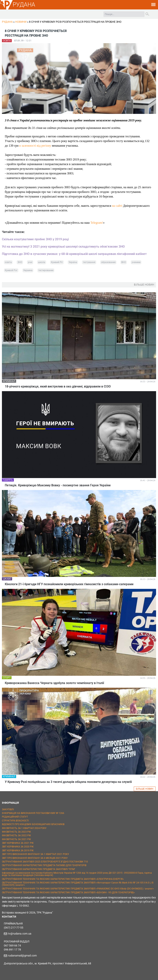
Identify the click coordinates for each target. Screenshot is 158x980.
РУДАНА (24, 5)
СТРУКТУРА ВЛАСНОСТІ (15, 821)
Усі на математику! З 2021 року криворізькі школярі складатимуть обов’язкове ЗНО (63, 247)
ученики (136, 262)
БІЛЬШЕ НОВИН (145, 789)
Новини (21, 22)
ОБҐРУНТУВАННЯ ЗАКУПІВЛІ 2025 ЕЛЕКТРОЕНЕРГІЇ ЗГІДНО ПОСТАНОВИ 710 (45, 862)
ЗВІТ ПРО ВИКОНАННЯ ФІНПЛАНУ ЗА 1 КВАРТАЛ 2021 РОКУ (35, 854)
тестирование (46, 270)
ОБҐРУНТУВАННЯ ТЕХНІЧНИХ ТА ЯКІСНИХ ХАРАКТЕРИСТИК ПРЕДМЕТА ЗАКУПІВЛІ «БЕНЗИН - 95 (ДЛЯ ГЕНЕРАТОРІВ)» (68, 893)
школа (42, 262)
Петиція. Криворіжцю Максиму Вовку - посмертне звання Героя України (58, 485)
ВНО (124, 262)
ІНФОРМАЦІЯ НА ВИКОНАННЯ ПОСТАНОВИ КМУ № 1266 (33, 813)
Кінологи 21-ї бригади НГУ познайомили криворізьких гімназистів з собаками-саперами (69, 584)
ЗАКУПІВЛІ (8, 809)
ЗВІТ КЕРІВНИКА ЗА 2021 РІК (18, 843)
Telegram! (97, 223)
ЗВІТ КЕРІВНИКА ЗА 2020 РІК (18, 847)
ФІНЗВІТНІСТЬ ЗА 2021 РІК (16, 839)
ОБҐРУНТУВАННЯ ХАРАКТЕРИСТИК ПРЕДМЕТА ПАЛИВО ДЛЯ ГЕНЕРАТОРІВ (44, 865)
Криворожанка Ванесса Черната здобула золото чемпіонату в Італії (54, 683)
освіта (8, 262)
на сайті (117, 206)
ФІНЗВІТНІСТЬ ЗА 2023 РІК (16, 832)
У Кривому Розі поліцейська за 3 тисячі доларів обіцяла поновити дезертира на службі (68, 782)
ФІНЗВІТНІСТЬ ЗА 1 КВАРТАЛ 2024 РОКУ (24, 828)
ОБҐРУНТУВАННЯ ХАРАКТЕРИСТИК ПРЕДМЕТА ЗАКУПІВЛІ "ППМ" (39, 869)
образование (108, 262)
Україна (73, 262)
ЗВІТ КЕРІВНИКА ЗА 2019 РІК (18, 851)
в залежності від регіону (35, 146)
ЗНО (20, 262)
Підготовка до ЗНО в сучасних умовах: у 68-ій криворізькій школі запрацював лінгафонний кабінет (74, 254)
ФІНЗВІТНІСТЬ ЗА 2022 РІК (16, 835)
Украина (28, 270)
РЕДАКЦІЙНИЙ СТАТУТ (15, 817)
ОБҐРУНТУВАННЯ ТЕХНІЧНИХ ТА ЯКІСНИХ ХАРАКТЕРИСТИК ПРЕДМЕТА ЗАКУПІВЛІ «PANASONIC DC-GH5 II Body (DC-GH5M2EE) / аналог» (78, 889)
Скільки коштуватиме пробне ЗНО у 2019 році (35, 239)
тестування (89, 262)
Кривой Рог (11, 270)
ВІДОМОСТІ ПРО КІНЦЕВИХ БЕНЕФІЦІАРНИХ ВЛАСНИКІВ (33, 824)
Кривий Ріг (57, 262)
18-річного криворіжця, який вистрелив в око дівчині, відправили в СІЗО (58, 386)
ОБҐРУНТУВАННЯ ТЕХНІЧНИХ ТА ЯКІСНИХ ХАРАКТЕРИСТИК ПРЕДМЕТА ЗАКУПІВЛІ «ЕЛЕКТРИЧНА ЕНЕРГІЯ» (63, 879)
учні (30, 262)
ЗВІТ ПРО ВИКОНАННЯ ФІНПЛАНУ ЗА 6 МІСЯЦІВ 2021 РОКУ (35, 858)
